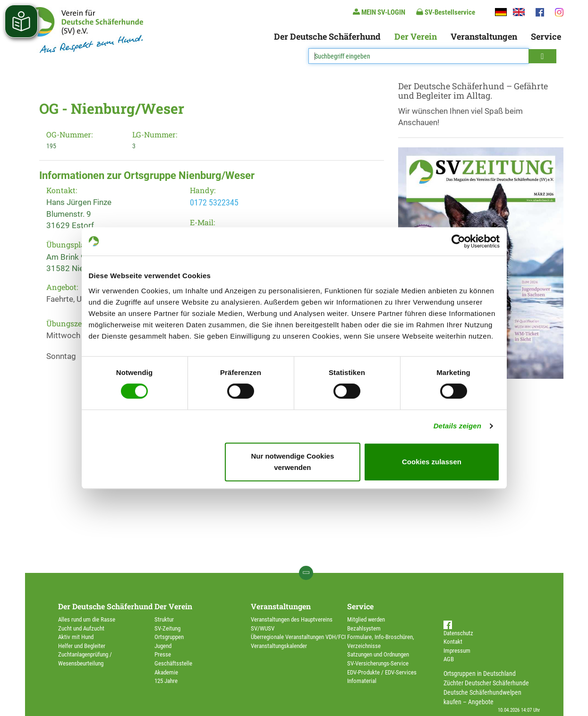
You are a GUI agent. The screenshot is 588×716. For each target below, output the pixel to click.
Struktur (164, 619)
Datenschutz (458, 633)
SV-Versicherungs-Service (378, 663)
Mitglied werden (366, 619)
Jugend (163, 646)
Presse (163, 654)
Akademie (166, 672)
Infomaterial (362, 681)
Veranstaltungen (484, 36)
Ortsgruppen (169, 637)
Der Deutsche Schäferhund (327, 36)
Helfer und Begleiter (82, 646)
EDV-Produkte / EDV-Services (382, 672)
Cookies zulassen (432, 462)
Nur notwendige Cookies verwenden (292, 462)
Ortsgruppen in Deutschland (480, 673)
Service (546, 36)
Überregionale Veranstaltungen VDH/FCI (298, 637)
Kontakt (453, 642)
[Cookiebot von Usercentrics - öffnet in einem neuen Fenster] (458, 241)
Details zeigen (457, 426)
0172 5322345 (214, 202)
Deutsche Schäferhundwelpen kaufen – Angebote (482, 697)
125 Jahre (166, 681)
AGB (449, 659)
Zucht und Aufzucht (81, 628)
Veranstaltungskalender (279, 646)
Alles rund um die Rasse (87, 619)
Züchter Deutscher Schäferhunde (486, 683)
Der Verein (416, 36)
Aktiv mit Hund (76, 637)
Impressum (457, 651)
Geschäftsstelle (173, 663)
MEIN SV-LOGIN (379, 12)
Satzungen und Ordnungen (378, 654)
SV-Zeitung (167, 628)
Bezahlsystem (364, 628)
